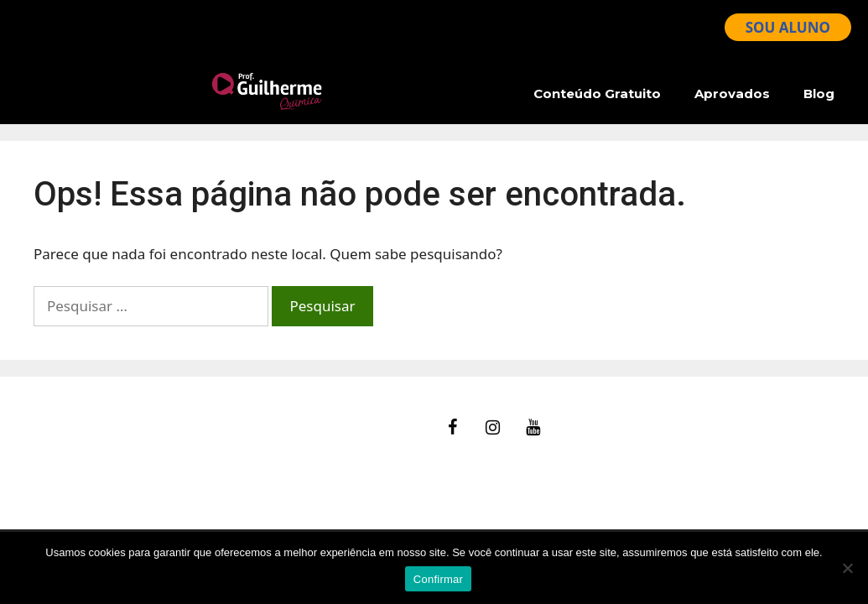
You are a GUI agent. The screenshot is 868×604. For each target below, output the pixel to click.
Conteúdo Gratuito (597, 94)
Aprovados (732, 94)
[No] (847, 568)
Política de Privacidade (109, 484)
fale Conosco (76, 421)
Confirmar (438, 579)
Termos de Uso (83, 463)
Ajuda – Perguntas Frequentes (134, 442)
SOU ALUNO (788, 27)
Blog (819, 94)
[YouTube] (533, 428)
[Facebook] (452, 428)
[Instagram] (492, 428)
